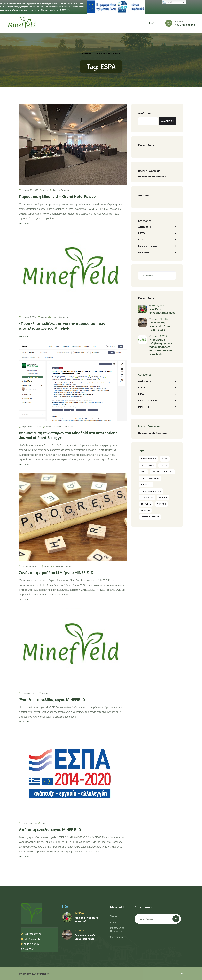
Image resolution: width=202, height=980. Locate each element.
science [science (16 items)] (163, 498)
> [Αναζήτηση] (151, 23)
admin (46, 190)
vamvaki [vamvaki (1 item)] (145, 511)
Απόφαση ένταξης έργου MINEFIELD (50, 830)
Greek (167, 2)
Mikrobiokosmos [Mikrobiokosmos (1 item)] (150, 479)
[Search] (170, 276)
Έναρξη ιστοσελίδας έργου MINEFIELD (52, 700)
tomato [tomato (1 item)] (162, 505)
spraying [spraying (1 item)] (146, 505)
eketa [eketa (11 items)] (164, 466)
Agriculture (145, 227)
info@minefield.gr (31, 939)
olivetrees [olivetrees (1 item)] (147, 498)
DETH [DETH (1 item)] (165, 459)
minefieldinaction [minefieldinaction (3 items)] (151, 492)
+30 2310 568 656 (185, 25)
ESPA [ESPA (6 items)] (143, 472)
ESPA (141, 240)
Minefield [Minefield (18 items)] (146, 485)
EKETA (142, 233)
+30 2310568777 (31, 934)
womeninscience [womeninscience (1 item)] (150, 517)
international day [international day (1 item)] (162, 472)
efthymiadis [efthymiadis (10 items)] (148, 466)
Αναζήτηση (145, 113)
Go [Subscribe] (176, 919)
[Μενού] (42, 24)
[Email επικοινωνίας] (182, 974)
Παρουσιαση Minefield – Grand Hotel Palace (57, 197)
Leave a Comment (62, 190)
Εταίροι (114, 923)
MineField (144, 253)
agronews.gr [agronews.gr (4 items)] (148, 459)
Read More (25, 224)
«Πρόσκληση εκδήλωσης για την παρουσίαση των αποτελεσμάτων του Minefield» (62, 326)
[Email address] (158, 919)
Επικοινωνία (116, 937)
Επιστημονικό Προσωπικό (117, 930)
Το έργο (114, 916)
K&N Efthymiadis (148, 246)
